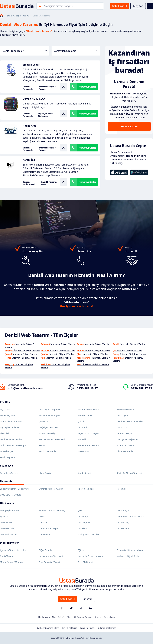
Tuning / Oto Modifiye (88, 534)
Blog (69, 617)
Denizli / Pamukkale (28, 88)
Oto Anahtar (6, 522)
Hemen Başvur (129, 126)
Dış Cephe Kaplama (9, 427)
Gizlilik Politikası (70, 628)
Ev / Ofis (5, 402)
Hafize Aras (29, 126)
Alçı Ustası (5, 409)
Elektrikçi (4, 433)
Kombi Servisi (84, 473)
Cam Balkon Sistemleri (11, 421)
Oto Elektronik (7, 528)
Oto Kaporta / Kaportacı (51, 528)
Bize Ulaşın (109, 617)
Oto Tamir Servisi (8, 534)
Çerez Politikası (87, 628)
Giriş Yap (138, 6)
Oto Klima (83, 528)
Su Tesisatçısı (6, 451)
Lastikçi (42, 516)
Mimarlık (82, 439)
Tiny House (83, 451)
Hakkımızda (44, 617)
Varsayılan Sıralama (76, 51)
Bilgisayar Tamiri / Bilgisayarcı (46, 115)
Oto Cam (43, 522)
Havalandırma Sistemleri (51, 556)
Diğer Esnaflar (46, 550)
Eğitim (81, 550)
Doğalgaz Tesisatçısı (49, 427)
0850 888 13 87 (87, 388)
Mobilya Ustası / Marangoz (13, 445)
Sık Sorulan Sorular (83, 617)
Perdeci (43, 445)
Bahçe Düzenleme (125, 409)
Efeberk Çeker (31, 65)
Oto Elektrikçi (123, 522)
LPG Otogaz (83, 516)
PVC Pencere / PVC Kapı (89, 445)
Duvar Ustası (123, 427)
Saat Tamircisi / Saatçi (49, 562)
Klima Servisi (45, 473)
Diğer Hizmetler (9, 543)
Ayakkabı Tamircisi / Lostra (13, 550)
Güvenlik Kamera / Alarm (49, 183)
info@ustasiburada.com (25, 388)
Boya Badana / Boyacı (49, 415)
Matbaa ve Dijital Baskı (128, 556)
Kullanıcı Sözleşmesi (107, 628)
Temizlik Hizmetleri (48, 451)
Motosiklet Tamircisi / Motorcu (131, 516)
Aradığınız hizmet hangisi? (58, 6)
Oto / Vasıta (7, 503)
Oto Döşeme (84, 522)
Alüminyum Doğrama (49, 409)
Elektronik (6, 481)
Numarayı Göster (87, 87)
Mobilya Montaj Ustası (127, 439)
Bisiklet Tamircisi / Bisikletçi (52, 510)
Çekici (81, 510)
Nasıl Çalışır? (58, 617)
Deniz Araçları (123, 510)
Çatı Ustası (44, 421)
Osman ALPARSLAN (34, 99)
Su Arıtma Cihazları (126, 445)
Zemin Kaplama (8, 457)
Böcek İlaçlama (7, 415)
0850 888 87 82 (141, 388)
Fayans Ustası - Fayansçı (89, 433)
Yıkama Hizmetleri (125, 451)
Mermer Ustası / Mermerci (52, 439)
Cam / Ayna (122, 415)
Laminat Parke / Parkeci (12, 439)
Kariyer (98, 617)
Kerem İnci (29, 160)
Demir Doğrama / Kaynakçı (130, 421)
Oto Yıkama (45, 534)
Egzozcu (4, 516)
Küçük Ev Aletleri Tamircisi (129, 473)
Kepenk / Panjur (124, 433)
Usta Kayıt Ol (120, 6)
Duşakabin (83, 427)
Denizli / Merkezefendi (29, 183)
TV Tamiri (121, 489)
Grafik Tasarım (7, 556)
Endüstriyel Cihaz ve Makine (130, 550)
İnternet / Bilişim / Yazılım (18, 16)
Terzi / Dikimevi (85, 562)
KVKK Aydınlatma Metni (48, 628)
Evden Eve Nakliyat (48, 433)
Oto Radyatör (123, 528)
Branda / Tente (85, 415)
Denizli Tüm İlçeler (25, 51)
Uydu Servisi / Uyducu (11, 495)
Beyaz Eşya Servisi (9, 473)
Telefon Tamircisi (86, 489)
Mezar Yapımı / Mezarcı (11, 562)
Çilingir (81, 421)
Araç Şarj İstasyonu (9, 510)
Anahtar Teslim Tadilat (89, 409)
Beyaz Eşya (6, 466)
